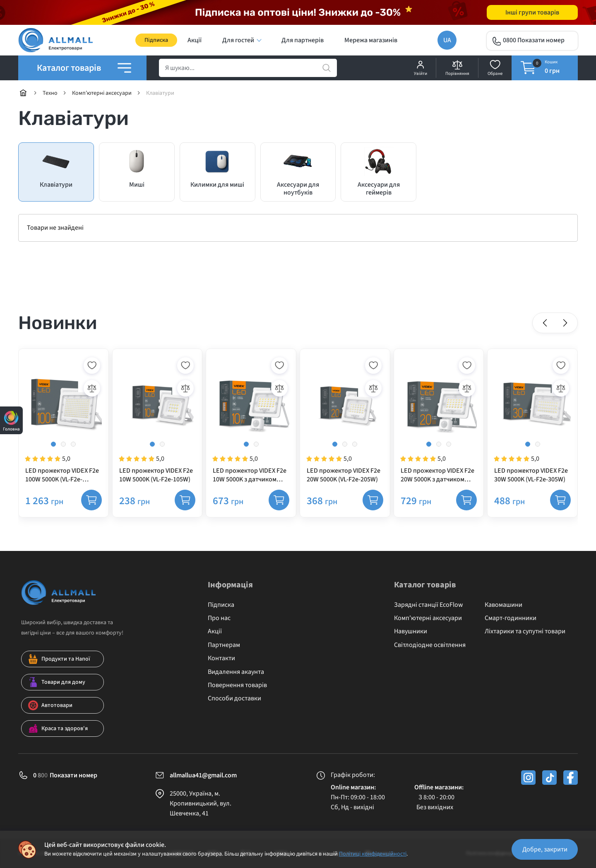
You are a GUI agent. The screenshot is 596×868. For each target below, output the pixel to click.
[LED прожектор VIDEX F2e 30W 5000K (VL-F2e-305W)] (532, 420)
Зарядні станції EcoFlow (429, 605)
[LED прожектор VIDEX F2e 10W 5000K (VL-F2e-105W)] (157, 420)
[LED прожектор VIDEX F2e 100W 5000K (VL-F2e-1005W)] (64, 420)
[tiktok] (549, 778)
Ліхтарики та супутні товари (525, 631)
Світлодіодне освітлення (430, 645)
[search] (248, 68)
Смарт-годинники (511, 618)
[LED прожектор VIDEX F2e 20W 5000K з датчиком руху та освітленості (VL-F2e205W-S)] (439, 420)
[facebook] (571, 778)
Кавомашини (503, 605)
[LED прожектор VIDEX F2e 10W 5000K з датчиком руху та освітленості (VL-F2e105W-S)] (251, 420)
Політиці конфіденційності (373, 854)
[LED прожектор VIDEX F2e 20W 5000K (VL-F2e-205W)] (345, 420)
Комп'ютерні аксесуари (428, 618)
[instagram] (528, 778)
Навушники (411, 631)
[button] (545, 323)
